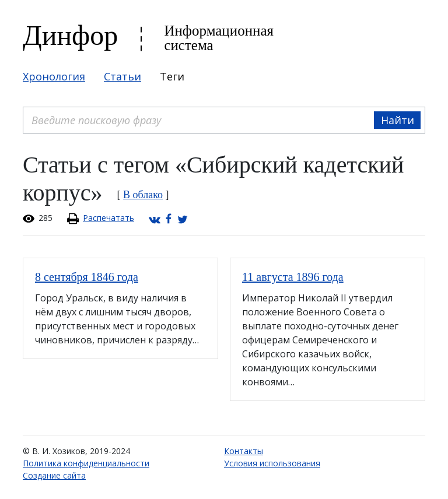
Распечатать (108, 218)
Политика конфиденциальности (86, 463)
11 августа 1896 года (293, 277)
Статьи (123, 76)
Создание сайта (54, 475)
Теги (172, 76)
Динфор (70, 35)
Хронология (54, 76)
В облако (143, 195)
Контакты (244, 451)
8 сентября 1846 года (87, 277)
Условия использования (272, 463)
